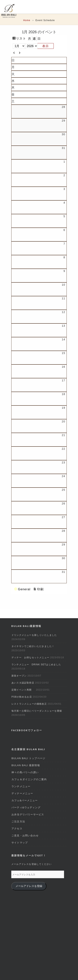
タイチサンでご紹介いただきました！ (33, 646)
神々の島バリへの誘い (25, 772)
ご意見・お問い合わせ (25, 836)
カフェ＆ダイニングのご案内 (29, 779)
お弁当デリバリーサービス (28, 814)
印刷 (40, 589)
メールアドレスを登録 (29, 886)
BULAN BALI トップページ (28, 758)
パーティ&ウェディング (26, 807)
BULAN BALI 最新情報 (26, 765)
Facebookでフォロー (27, 730)
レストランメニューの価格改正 (29, 704)
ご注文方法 (18, 822)
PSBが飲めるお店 (22, 697)
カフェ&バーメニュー (25, 800)
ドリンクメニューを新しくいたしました (34, 635)
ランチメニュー (21, 786)
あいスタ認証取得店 (23, 683)
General (22, 589)
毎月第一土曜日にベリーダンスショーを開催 (37, 711)
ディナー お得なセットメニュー (30, 658)
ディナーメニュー (22, 793)
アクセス (17, 829)
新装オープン (19, 676)
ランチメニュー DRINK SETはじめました (36, 665)
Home (27, 20)
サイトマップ (20, 843)
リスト (21, 38)
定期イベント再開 (23, 690)
